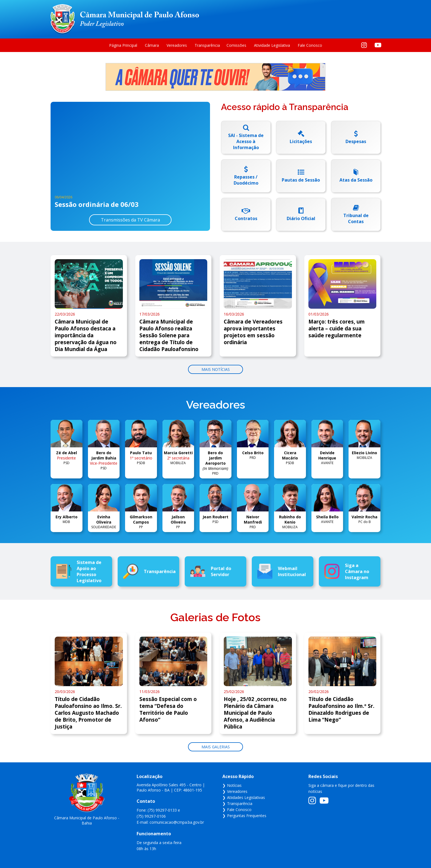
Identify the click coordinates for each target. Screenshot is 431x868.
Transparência (207, 45)
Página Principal (123, 45)
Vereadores (177, 45)
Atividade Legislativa (272, 45)
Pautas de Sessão (301, 180)
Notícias (234, 785)
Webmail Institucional (282, 571)
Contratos (246, 218)
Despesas (356, 141)
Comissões (236, 45)
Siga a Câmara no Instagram (347, 571)
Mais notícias (216, 369)
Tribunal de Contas (356, 218)
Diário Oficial (301, 218)
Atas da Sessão (356, 180)
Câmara (152, 45)
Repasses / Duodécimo (246, 180)
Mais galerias (216, 747)
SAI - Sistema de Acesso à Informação (246, 141)
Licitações (301, 141)
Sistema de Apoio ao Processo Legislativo (79, 571)
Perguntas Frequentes (247, 816)
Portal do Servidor (211, 571)
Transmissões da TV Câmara (130, 220)
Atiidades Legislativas (246, 797)
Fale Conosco (310, 45)
